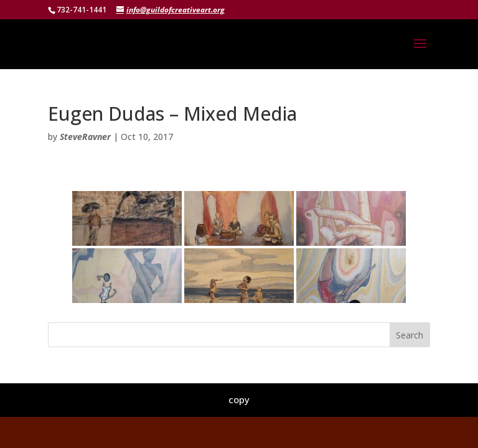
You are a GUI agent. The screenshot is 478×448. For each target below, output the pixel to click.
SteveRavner (85, 137)
